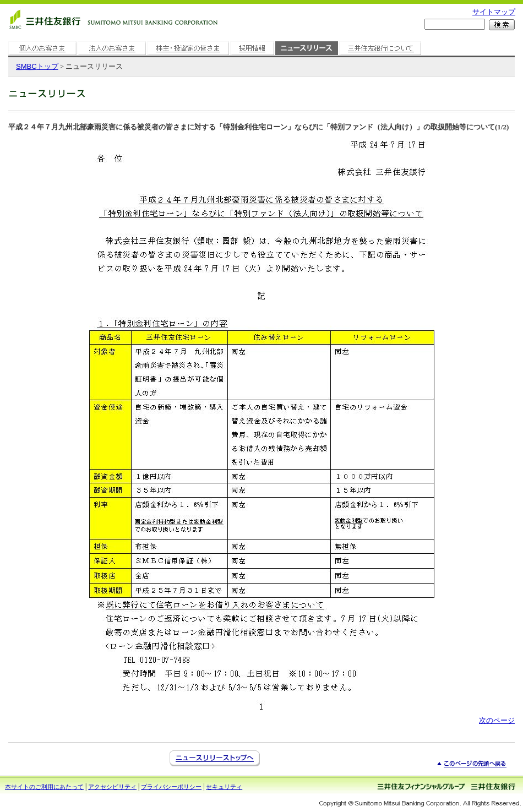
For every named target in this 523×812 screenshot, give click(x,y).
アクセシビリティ (112, 787)
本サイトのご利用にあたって (44, 787)
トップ (37, 66)
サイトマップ (494, 12)
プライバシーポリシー (171, 787)
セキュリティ (224, 787)
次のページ (497, 720)
